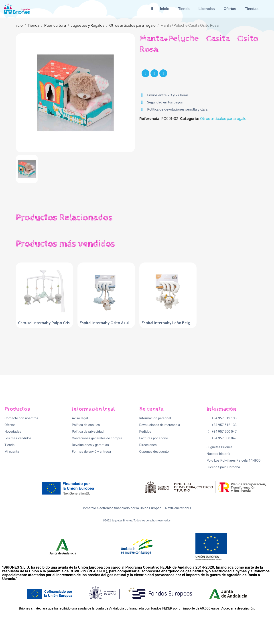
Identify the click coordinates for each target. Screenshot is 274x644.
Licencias (207, 9)
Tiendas (252, 9)
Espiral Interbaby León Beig (166, 323)
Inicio (165, 9)
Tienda (184, 9)
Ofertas (230, 9)
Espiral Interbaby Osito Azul (104, 323)
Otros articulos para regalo (223, 119)
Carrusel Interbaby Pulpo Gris (44, 323)
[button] (152, 9)
